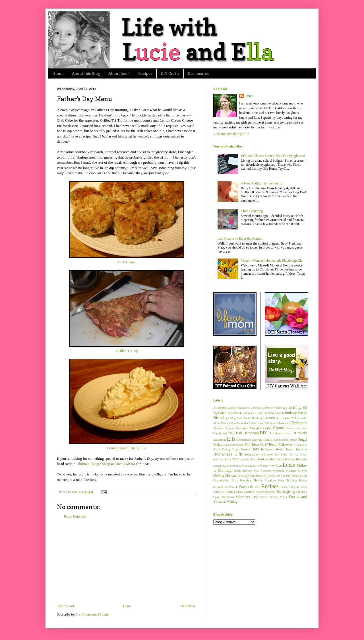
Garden (240, 445)
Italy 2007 (232, 459)
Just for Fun (248, 459)
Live (279, 465)
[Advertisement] (127, 561)
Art (290, 408)
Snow (304, 487)
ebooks (302, 433)
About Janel (119, 73)
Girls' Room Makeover (276, 444)
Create (278, 428)
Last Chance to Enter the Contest (240, 239)
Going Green (230, 449)
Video (264, 497)
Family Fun (271, 440)
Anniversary (280, 408)
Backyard (248, 413)
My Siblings (283, 476)
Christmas (299, 423)
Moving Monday (225, 475)
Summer (250, 492)
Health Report (285, 449)
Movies (303, 471)
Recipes (145, 73)
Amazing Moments (262, 408)
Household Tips (270, 455)
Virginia (274, 497)
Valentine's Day (247, 497)
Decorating (251, 433)
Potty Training (287, 480)
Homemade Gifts (228, 454)
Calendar (243, 423)
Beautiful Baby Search (270, 413)
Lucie (289, 465)
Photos (258, 480)
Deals (238, 433)
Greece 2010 (250, 449)
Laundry (218, 466)
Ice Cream (301, 455)
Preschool (231, 487)
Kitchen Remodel (296, 459)
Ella (231, 439)
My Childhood (254, 475)
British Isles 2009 (286, 418)
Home (58, 73)
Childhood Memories (277, 423)
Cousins (256, 428)
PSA (257, 487)
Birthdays (221, 418)
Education (220, 440)
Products (246, 487)
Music (241, 476)
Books (271, 418)
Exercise (257, 440)
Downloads (275, 433)
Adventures (244, 408)
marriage (247, 471)
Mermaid (278, 471)
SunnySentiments (265, 492)
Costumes (242, 428)
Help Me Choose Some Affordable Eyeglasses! (273, 156)
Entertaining (244, 440)
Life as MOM (125, 464)
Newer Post (66, 606)
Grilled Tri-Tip (127, 351)
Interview (219, 459)
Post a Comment (75, 516)
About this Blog (86, 73)
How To (287, 454)
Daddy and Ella (223, 433)
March (237, 471)
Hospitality (252, 454)
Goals (217, 449)
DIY (264, 433)
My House (270, 476)
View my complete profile (231, 134)
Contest (230, 428)
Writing (232, 502)
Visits (283, 497)
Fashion (283, 440)
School (285, 487)
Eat (294, 433)
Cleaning (218, 428)
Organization (221, 480)
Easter (287, 433)
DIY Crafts (170, 73)
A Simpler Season (225, 408)
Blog (233, 418)
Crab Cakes (126, 262)
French (293, 440)
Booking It (259, 418)
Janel (249, 96)
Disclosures (198, 73)
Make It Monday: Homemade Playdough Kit (271, 260)
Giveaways (300, 444)
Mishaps (291, 471)
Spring (217, 492)
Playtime (270, 480)
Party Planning (241, 480)
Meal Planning (262, 471)
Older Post (188, 606)
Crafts (267, 428)
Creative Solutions (296, 428)
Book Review (244, 418)
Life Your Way (266, 465)
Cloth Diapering (252, 211)
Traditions (228, 497)
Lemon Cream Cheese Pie (126, 448)
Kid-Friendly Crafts (270, 459)
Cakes (233, 423)
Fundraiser (229, 445)
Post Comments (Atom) (92, 614)
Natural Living (299, 476)
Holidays (302, 449)
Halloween (268, 449)
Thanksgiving (286, 492)
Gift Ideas (252, 444)
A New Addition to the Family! (262, 183)
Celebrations (256, 423)
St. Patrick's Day (232, 492)
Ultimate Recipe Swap (93, 464)
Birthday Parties (296, 413)
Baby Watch (234, 413)
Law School (231, 465)
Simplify (295, 487)
